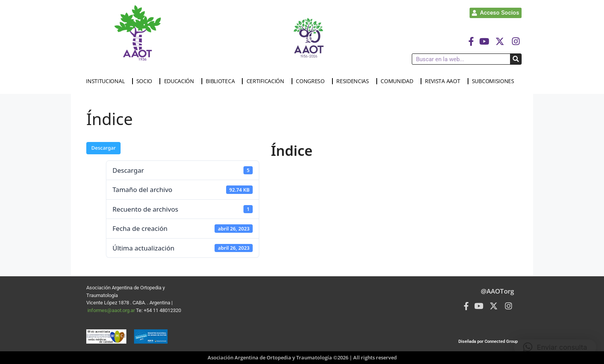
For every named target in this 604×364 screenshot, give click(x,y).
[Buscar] (516, 59)
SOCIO (146, 81)
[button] (555, 347)
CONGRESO (312, 81)
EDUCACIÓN (181, 81)
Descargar (103, 148)
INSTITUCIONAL (107, 81)
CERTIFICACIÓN (267, 81)
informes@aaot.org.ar (112, 310)
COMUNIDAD (399, 81)
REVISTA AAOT (444, 81)
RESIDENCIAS (355, 81)
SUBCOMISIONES (495, 81)
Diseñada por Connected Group (488, 341)
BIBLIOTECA (222, 81)
